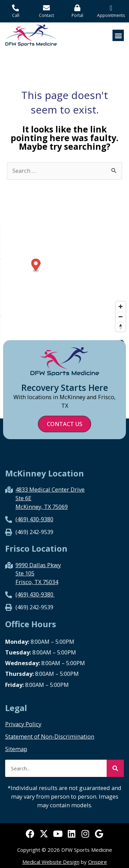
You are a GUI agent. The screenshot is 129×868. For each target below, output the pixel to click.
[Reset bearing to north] (121, 327)
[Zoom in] (121, 307)
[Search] (115, 768)
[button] (118, 35)
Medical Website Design (51, 862)
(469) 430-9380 (34, 519)
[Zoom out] (121, 317)
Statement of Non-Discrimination (50, 737)
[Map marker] (100, 265)
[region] (64, 285)
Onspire (98, 862)
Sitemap (16, 749)
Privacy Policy (23, 724)
